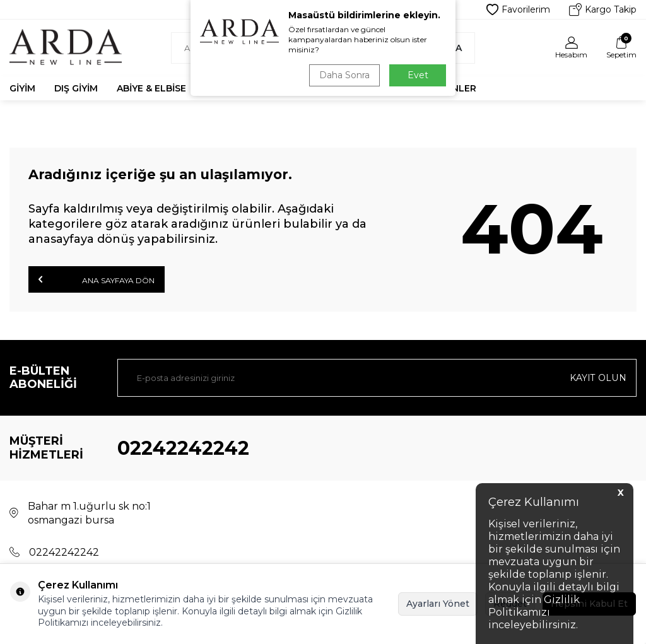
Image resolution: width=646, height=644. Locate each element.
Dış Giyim (76, 88)
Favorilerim (518, 9)
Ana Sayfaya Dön (97, 279)
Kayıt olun (598, 378)
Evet (418, 75)
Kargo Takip (603, 9)
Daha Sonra (344, 75)
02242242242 (183, 448)
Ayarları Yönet (438, 604)
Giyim (22, 88)
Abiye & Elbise (151, 88)
